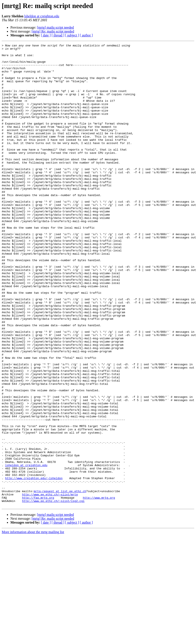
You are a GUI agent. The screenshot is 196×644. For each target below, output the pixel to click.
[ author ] (86, 35)
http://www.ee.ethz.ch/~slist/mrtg (50, 585)
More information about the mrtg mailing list (33, 624)
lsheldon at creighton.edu (42, 16)
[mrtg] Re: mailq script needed (53, 31)
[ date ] (46, 35)
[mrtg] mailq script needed (55, 27)
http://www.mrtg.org (99, 589)
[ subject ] (72, 35)
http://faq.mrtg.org (38, 589)
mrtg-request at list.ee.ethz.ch (60, 581)
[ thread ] (58, 35)
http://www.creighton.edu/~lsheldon (34, 565)
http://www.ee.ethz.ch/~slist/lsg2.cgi (53, 593)
